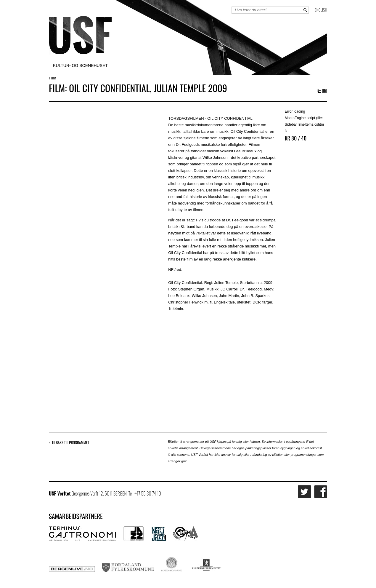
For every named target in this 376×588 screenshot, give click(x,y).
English (321, 10)
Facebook (325, 91)
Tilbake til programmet (70, 443)
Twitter (319, 91)
